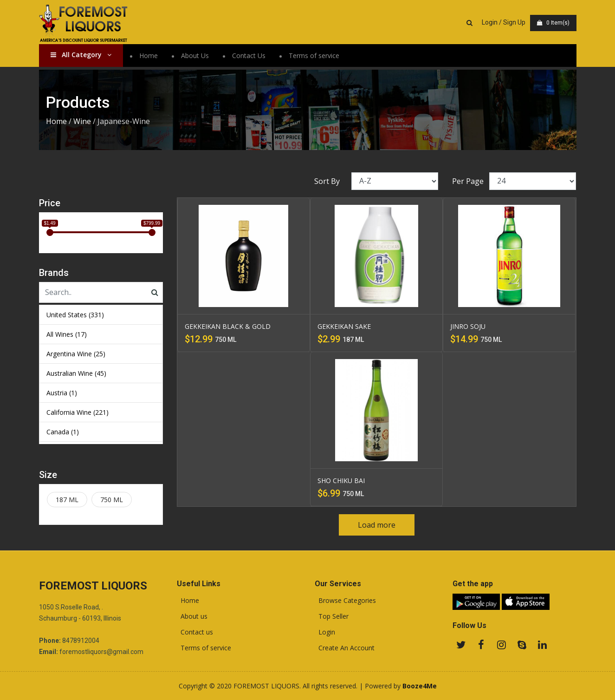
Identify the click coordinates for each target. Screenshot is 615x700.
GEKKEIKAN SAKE (344, 326)
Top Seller (332, 616)
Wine (82, 121)
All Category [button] (81, 55)
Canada (63, 432)
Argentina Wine (76, 354)
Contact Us (249, 56)
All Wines (67, 334)
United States (75, 315)
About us (192, 616)
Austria (62, 393)
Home (149, 56)
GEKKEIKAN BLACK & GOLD (228, 326)
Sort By (327, 181)
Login (325, 632)
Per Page (468, 181)
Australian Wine (76, 373)
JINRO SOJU (468, 326)
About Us (195, 56)
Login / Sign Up (504, 22)
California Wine (78, 412)
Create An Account (345, 648)
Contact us (195, 632)
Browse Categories (345, 601)
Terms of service (314, 56)
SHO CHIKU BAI (341, 481)
